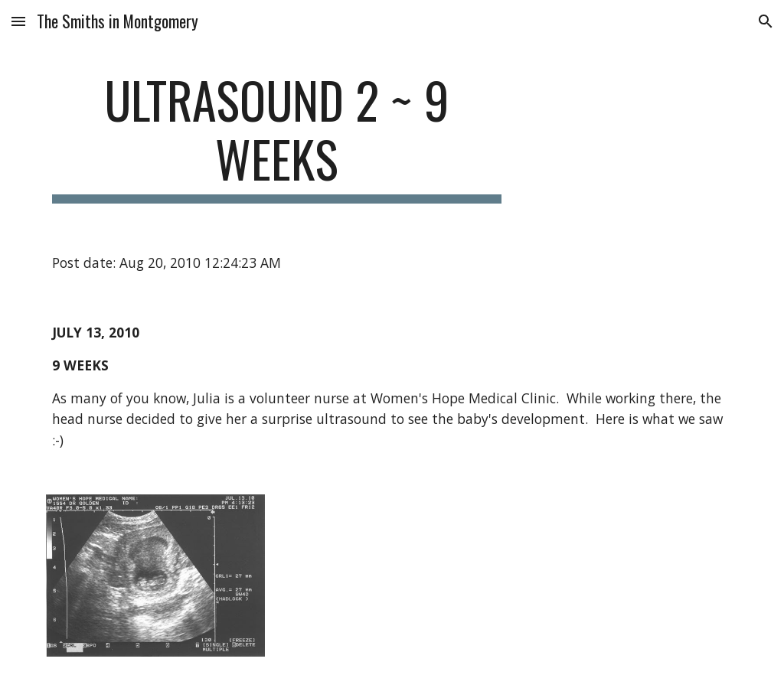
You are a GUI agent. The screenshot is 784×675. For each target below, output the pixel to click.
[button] (18, 21)
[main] (277, 137)
